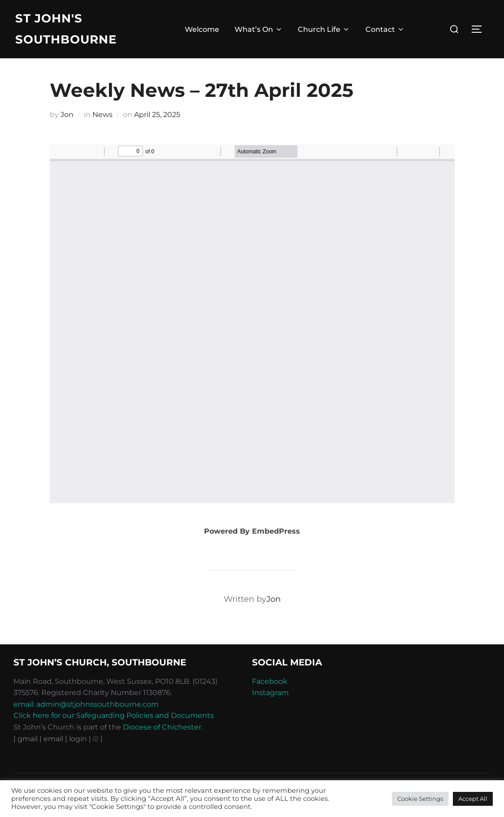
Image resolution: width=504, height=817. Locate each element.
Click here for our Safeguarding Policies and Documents (114, 715)
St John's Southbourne (66, 29)
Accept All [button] (473, 799)
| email (52, 739)
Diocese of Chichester (162, 727)
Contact (385, 29)
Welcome (202, 29)
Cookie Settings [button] (420, 799)
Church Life (324, 29)
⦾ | (98, 739)
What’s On (259, 29)
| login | (78, 739)
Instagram (270, 693)
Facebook (270, 681)
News (102, 115)
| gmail (26, 739)
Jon (67, 115)
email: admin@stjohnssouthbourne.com (86, 704)
